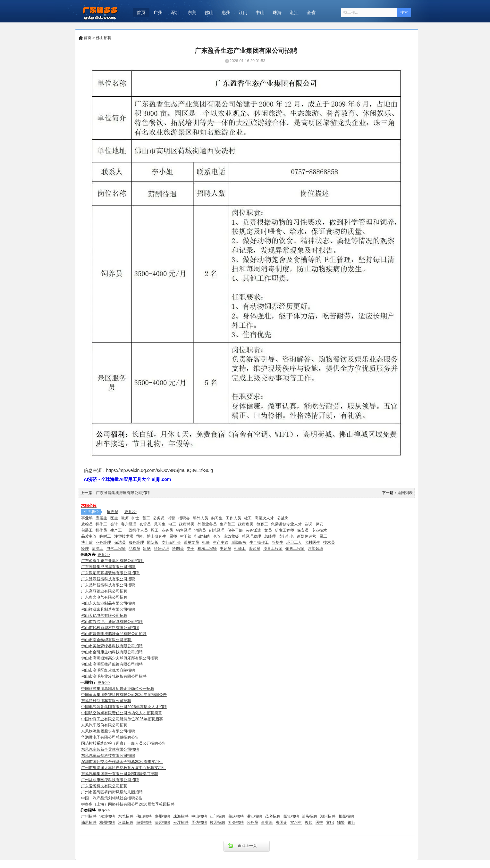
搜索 (404, 12)
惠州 (226, 12)
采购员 (255, 549)
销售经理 (184, 530)
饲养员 (113, 512)
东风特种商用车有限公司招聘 (106, 701)
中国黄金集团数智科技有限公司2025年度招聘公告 (124, 695)
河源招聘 (126, 823)
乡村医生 (312, 542)
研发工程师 (284, 530)
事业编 (87, 518)
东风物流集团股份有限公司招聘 (108, 731)
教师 (125, 518)
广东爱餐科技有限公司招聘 (104, 786)
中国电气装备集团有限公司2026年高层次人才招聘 (124, 707)
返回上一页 (247, 846)
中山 (260, 12)
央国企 (282, 823)
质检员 (87, 524)
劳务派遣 (253, 530)
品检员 (134, 549)
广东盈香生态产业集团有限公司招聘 (112, 561)
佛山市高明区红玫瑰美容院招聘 (108, 670)
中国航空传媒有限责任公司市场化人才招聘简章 (122, 713)
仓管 (217, 536)
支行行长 (286, 536)
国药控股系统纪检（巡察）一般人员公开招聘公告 (123, 743)
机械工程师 (207, 549)
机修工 (240, 549)
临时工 (105, 536)
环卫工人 (294, 542)
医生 (114, 518)
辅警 (171, 518)
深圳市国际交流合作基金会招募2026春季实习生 (122, 762)
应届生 (101, 518)
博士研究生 (156, 536)
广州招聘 (89, 816)
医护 (319, 823)
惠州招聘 (162, 816)
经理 (85, 549)
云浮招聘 (181, 823)
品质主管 (89, 536)
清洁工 (97, 549)
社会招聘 (236, 823)
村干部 (186, 536)
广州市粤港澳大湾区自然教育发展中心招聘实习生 (123, 768)
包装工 (87, 530)
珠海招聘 (181, 816)
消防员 (200, 530)
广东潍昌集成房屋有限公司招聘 (123, 493)
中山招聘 (199, 816)
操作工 (101, 524)
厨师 (173, 536)
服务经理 (136, 542)
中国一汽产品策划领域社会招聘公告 (112, 798)
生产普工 (227, 524)
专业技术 (319, 530)
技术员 (329, 542)
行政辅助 (202, 536)
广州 (158, 12)
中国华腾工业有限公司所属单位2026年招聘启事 (122, 719)
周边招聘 (199, 823)
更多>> (131, 512)
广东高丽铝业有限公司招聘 (104, 591)
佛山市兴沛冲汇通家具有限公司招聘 (112, 622)
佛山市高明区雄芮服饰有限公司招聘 (112, 664)
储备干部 (235, 530)
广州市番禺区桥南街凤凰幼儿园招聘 (112, 792)
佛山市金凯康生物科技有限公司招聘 (112, 652)
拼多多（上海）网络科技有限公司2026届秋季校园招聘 (128, 804)
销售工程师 (295, 549)
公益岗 (283, 518)
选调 (308, 524)
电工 (172, 524)
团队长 (153, 542)
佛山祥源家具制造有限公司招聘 (108, 609)
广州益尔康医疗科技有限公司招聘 (110, 780)
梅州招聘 (107, 823)
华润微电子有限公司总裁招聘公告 (110, 737)
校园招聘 (217, 823)
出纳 (147, 549)
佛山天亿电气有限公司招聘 (104, 616)
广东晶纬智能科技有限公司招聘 (108, 585)
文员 (268, 530)
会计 (114, 524)
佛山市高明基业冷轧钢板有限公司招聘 (114, 676)
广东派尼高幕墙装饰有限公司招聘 (110, 573)
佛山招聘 (104, 38)
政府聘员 (187, 524)
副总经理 (217, 530)
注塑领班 (316, 549)
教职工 (262, 524)
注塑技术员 (124, 536)
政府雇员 (246, 524)
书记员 (225, 549)
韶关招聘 (144, 823)
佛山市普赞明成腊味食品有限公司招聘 (114, 634)
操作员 (101, 530)
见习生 (160, 524)
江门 (243, 12)
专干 (190, 549)
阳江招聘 (291, 816)
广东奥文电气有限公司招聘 (104, 597)
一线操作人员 (136, 530)
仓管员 (145, 524)
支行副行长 (171, 542)
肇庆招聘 (236, 816)
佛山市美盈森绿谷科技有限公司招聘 (112, 646)
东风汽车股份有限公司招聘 (104, 725)
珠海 (277, 12)
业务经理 (103, 542)
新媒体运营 (307, 536)
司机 (140, 536)
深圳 (175, 12)
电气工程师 (116, 549)
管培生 (278, 542)
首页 (141, 12)
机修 (206, 542)
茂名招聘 (273, 816)
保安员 (303, 530)
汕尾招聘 (89, 823)
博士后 (87, 542)
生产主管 (221, 542)
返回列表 (405, 493)
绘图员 (178, 549)
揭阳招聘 (346, 816)
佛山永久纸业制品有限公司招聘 (108, 603)
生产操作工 (259, 542)
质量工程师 (273, 549)
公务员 (159, 518)
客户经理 (129, 524)
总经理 (270, 536)
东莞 (192, 12)
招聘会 (184, 518)
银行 (351, 823)
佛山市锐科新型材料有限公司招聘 (110, 628)
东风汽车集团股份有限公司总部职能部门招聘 (120, 774)
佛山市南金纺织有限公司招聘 (107, 640)
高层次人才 (264, 518)
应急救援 (231, 536)
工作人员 (233, 518)
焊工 (155, 530)
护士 (135, 518)
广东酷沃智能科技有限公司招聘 (108, 579)
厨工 (323, 536)
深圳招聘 (107, 816)
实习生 (217, 518)
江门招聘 (217, 816)
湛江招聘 (254, 816)
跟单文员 (191, 542)
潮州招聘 (328, 816)
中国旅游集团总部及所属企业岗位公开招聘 (118, 689)
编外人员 (200, 518)
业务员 (167, 530)
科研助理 (162, 549)
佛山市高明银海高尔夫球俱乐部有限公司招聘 (120, 658)
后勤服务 (239, 542)
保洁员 (120, 542)
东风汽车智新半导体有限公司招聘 (110, 749)
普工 (146, 518)
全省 (311, 12)
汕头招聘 (309, 816)
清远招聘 (162, 823)
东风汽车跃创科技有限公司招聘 (108, 756)
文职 (330, 823)
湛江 (294, 12)
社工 (248, 518)
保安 (319, 524)
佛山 (209, 12)
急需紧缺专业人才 (286, 524)
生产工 (116, 530)
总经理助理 (251, 536)
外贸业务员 (207, 524)
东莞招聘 (126, 816)
